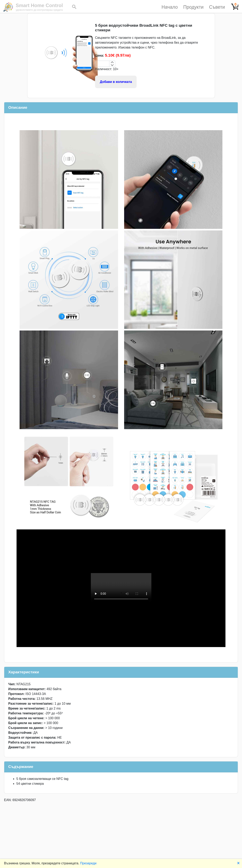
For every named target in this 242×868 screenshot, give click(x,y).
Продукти (193, 7)
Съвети (217, 7)
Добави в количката (116, 82)
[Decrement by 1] (112, 65)
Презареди (88, 863)
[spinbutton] (102, 64)
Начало (170, 7)
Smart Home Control (39, 5)
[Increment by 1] (112, 62)
